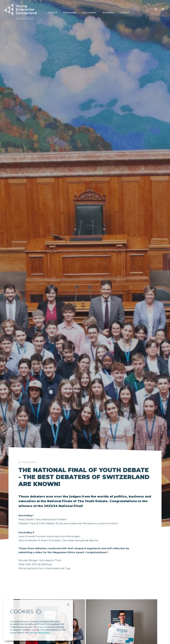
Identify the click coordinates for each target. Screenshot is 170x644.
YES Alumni (108, 13)
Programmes (70, 13)
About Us (52, 13)
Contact (124, 13)
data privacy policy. (40, 633)
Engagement (90, 13)
